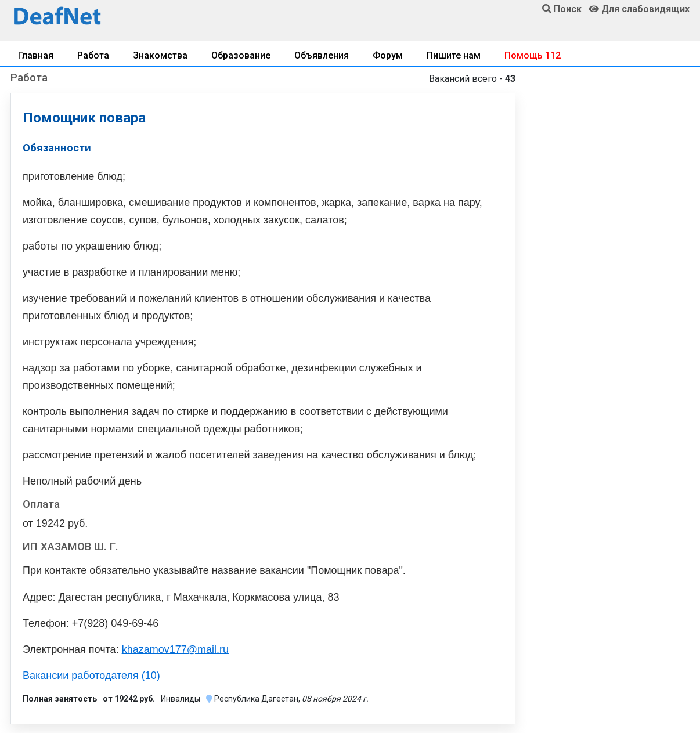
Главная (36, 55)
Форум (388, 55)
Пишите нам (454, 55)
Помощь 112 (533, 55)
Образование (241, 55)
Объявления (322, 55)
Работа (93, 55)
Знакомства (160, 55)
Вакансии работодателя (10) (91, 676)
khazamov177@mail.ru (175, 649)
